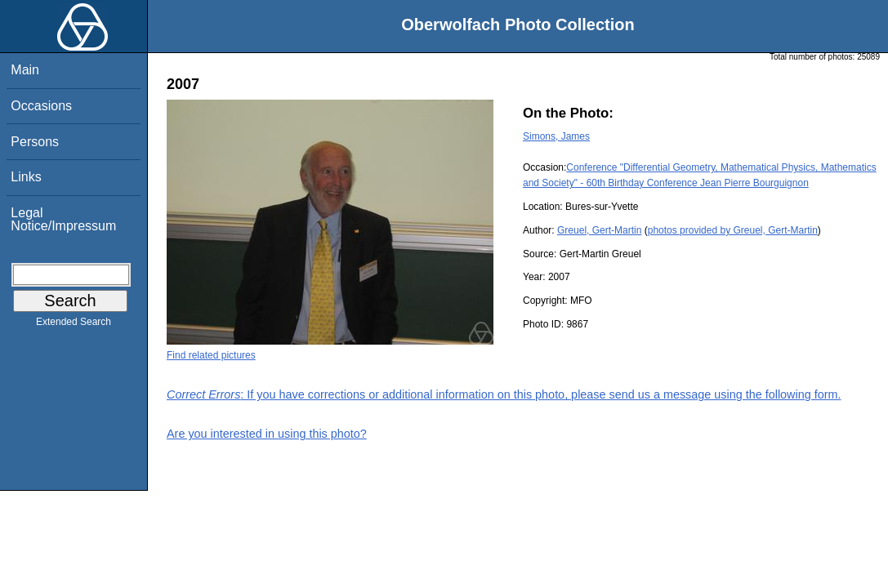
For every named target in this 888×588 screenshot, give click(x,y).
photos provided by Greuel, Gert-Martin (733, 230)
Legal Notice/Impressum (63, 219)
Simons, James (556, 136)
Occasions (41, 106)
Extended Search (74, 325)
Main (25, 70)
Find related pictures (211, 355)
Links (26, 177)
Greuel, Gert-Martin (599, 230)
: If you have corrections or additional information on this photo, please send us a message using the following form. (504, 394)
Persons (35, 142)
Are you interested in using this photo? (267, 434)
